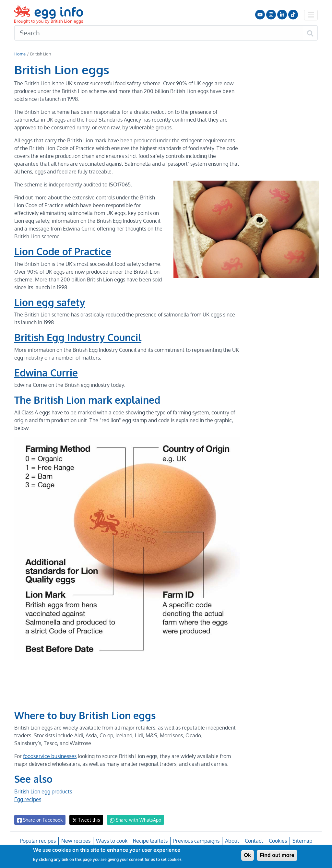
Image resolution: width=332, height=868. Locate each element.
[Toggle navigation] (311, 15)
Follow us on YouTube (260, 15)
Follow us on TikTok (293, 15)
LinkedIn (282, 15)
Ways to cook (112, 841)
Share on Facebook (39, 820)
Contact (253, 841)
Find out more (277, 855)
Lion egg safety (50, 302)
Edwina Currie (46, 373)
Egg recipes (28, 799)
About (232, 841)
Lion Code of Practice (63, 251)
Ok (248, 855)
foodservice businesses (50, 756)
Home (20, 54)
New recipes (76, 841)
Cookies (277, 841)
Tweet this (85, 820)
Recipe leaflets (150, 841)
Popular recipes (39, 841)
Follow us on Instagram (271, 15)
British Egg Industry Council (79, 337)
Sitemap (302, 841)
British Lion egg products (43, 791)
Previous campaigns (196, 841)
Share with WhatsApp (132, 820)
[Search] (159, 33)
